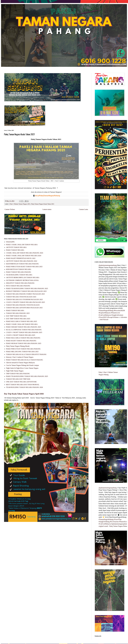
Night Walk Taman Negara (15, 371)
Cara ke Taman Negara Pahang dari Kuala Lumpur (22, 365)
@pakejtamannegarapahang (108, 265)
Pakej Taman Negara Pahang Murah (18, 346)
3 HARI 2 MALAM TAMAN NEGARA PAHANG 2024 (25, 253)
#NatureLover (115, 313)
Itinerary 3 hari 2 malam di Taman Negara (20, 357)
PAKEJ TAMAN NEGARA (15, 250)
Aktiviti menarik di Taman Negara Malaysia (20, 363)
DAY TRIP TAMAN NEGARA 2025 (18, 319)
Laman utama (47, 209)
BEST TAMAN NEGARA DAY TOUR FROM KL (23, 385)
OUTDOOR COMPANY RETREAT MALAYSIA (22, 280)
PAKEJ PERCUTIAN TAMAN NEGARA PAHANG (23, 349)
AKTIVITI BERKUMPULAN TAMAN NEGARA (23, 277)
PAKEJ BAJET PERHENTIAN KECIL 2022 (21, 258)
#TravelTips (118, 519)
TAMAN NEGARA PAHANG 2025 (18, 313)
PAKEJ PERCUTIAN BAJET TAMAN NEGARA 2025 (24, 267)
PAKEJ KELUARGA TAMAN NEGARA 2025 (22, 321)
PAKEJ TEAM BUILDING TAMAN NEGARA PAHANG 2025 (27, 288)
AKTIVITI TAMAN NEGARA (16, 247)
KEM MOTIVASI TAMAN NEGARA (19, 269)
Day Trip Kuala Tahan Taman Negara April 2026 (24, 394)
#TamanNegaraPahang (106, 310)
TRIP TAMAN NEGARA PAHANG (18, 374)
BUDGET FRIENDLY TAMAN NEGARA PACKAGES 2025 (26, 291)
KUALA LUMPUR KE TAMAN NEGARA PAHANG (24, 330)
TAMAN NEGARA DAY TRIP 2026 (18, 379)
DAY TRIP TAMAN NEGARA (16, 316)
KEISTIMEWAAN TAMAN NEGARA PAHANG (22, 264)
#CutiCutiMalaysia (105, 315)
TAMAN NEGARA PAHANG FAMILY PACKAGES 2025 (25, 294)
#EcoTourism (114, 522)
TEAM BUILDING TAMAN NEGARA (19, 275)
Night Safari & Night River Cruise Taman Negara (22, 368)
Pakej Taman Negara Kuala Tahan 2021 (43, 204)
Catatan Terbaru (10, 209)
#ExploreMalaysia (105, 313)
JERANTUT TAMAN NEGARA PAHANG (20, 283)
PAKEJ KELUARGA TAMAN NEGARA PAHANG (23, 338)
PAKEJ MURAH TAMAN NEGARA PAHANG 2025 (24, 343)
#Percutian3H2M (119, 310)
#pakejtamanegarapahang (120, 524)
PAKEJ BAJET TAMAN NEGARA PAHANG (21, 341)
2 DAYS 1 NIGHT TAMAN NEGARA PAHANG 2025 (24, 332)
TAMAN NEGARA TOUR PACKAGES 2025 (21, 297)
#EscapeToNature (113, 317)
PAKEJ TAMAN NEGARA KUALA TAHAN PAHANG (25, 360)
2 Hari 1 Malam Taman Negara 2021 (20, 204)
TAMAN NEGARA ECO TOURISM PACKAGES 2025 (24, 299)
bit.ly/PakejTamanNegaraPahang (48, 196)
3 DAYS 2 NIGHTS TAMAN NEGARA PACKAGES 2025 (25, 302)
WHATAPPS (10, 242)
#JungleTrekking (104, 522)
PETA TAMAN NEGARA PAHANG (18, 286)
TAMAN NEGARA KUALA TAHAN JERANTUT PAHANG (26, 354)
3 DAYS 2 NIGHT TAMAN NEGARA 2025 (21, 335)
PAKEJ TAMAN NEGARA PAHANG (19, 272)
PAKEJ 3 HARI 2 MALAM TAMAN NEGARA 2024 (24, 256)
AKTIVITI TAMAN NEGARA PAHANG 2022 (22, 261)
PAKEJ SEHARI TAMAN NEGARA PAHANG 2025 (24, 327)
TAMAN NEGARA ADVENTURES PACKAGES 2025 (24, 308)
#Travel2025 (103, 317)
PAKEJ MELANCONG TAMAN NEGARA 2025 (22, 352)
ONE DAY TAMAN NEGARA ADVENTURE (21, 382)
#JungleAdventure (117, 315)
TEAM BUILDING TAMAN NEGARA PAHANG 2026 (24, 387)
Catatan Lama (83, 209)
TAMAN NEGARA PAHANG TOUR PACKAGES (23, 305)
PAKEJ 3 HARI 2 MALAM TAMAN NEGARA (22, 245)
